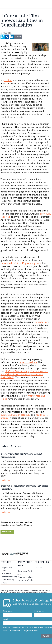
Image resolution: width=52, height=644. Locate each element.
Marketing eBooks (25, 580)
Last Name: (39, 611)
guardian (7, 80)
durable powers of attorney (15, 415)
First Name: (8, 611)
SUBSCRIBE (7, 532)
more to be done (28, 362)
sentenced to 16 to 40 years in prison (21, 263)
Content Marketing (9, 577)
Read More (5, 480)
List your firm (6, 568)
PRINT (18, 37)
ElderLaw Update (25, 577)
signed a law (41, 322)
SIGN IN (38, 568)
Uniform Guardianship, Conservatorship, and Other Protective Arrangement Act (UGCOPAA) (25, 374)
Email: (6, 619)
